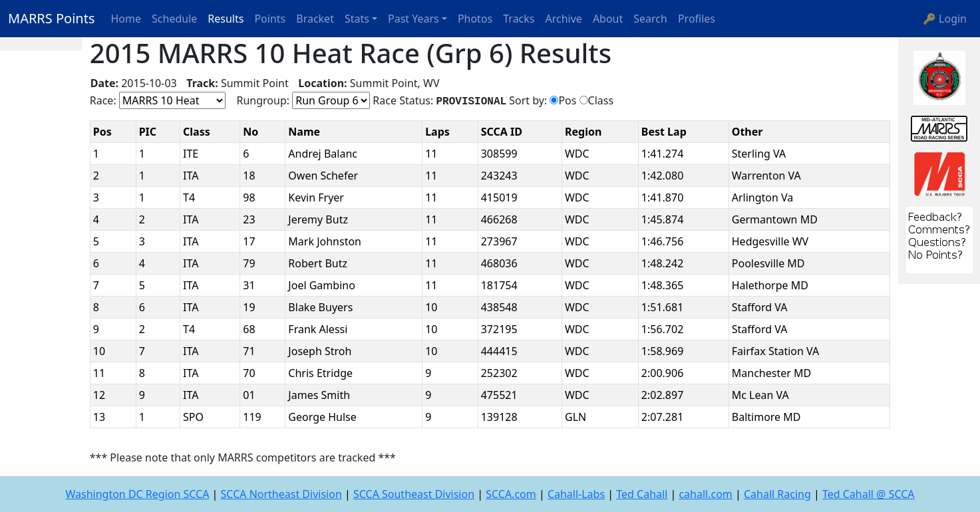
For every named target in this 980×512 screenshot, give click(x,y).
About (608, 19)
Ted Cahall (642, 494)
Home (126, 19)
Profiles (697, 19)
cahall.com (705, 494)
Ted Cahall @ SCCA (869, 494)
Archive (564, 19)
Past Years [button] (413, 19)
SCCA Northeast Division (281, 494)
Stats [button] (357, 19)
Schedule (174, 19)
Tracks (519, 19)
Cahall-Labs (576, 494)
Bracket (315, 19)
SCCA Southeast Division (414, 494)
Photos (475, 19)
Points (270, 19)
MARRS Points (52, 18)
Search (650, 19)
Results (226, 19)
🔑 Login (945, 19)
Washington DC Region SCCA (137, 494)
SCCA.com (511, 494)
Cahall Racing (777, 494)
